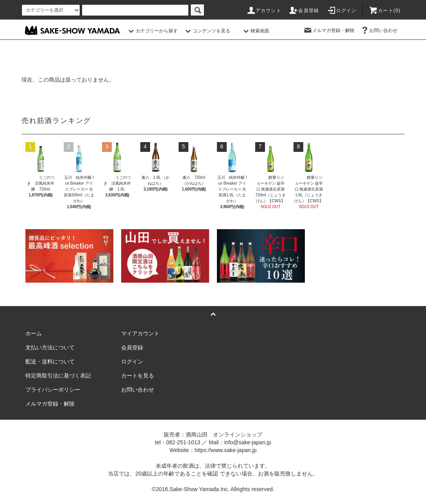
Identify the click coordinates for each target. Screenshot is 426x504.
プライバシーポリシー (53, 390)
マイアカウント (140, 333)
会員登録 (304, 11)
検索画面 (255, 31)
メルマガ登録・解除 (329, 30)
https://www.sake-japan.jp (226, 450)
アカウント (264, 11)
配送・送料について (50, 362)
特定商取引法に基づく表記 (58, 376)
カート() (385, 11)
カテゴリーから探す (152, 31)
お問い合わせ (379, 30)
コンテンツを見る (207, 31)
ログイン (342, 11)
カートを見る (138, 376)
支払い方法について (50, 347)
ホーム (34, 333)
